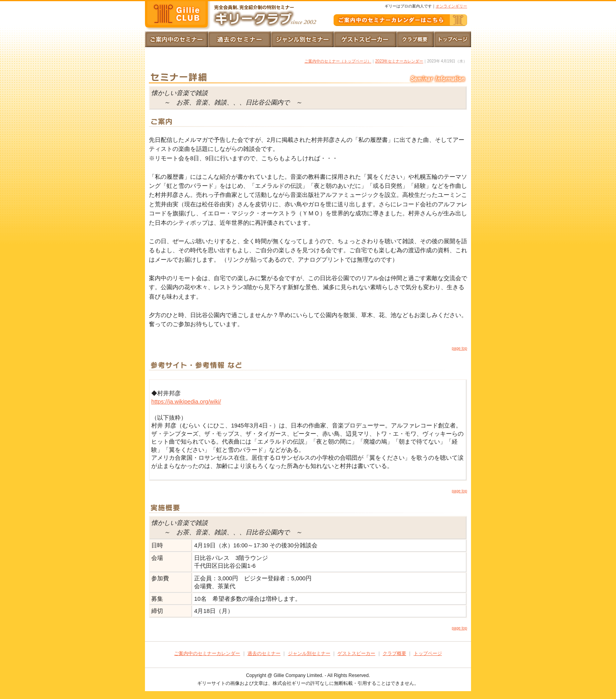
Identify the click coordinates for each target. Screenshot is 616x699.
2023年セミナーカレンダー (399, 61)
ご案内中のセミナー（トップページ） (338, 61)
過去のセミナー (264, 653)
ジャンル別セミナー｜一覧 (302, 39)
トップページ (452, 39)
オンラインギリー (451, 6)
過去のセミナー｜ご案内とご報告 (239, 39)
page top (459, 348)
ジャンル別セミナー (309, 653)
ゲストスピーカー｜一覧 (365, 39)
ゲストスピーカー (356, 653)
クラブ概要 (415, 39)
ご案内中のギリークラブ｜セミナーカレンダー (400, 20)
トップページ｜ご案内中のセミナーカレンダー (176, 39)
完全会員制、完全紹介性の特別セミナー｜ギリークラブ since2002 (178, 16)
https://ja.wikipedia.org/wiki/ (186, 402)
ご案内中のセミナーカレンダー (207, 653)
